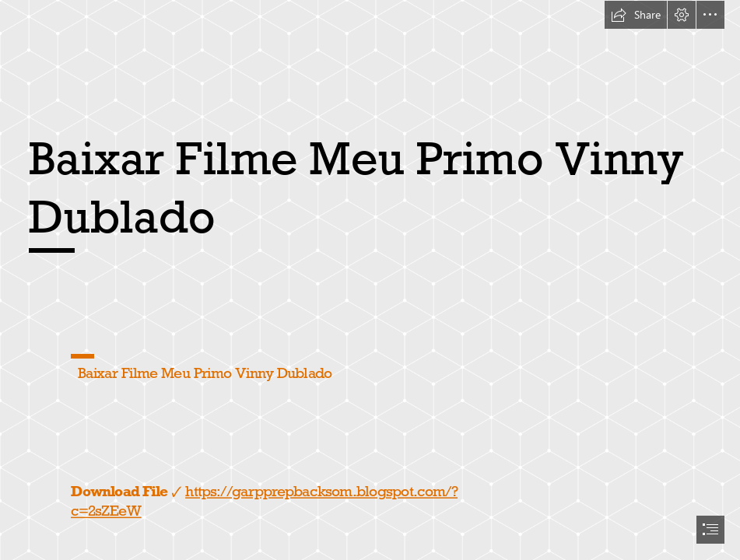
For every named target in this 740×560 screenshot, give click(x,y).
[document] (370, 280)
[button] (636, 15)
